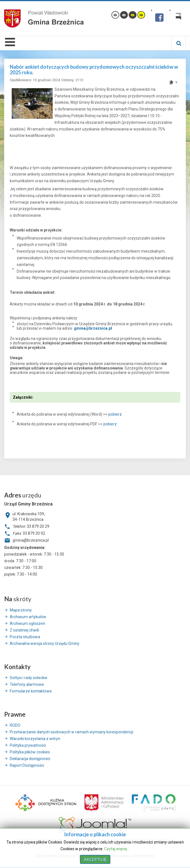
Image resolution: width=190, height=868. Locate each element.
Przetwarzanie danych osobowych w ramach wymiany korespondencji (71, 732)
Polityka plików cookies (30, 752)
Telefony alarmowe (27, 684)
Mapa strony (21, 610)
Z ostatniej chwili (24, 630)
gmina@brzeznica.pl (93, 328)
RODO (15, 725)
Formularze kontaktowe (31, 691)
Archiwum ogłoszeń (27, 623)
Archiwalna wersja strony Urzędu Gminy (45, 643)
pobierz (115, 414)
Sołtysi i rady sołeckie (29, 678)
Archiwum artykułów (28, 617)
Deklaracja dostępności (30, 759)
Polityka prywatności (28, 745)
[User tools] (173, 82)
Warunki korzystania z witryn (35, 739)
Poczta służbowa (25, 637)
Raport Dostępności (27, 765)
